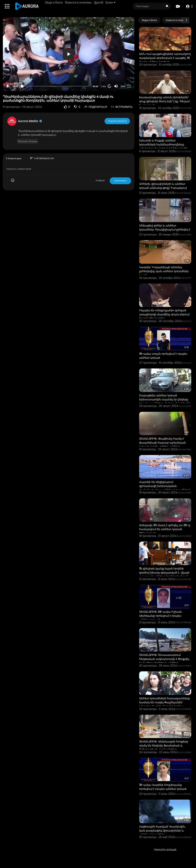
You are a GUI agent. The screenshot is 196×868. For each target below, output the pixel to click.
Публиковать (120, 181)
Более (111, 2)
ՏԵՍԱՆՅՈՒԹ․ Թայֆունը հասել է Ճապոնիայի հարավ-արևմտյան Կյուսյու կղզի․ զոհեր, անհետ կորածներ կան (163, 445)
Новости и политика (78, 2)
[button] (189, 6)
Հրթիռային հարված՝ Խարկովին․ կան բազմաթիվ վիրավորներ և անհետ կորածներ (163, 831)
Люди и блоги (54, 2)
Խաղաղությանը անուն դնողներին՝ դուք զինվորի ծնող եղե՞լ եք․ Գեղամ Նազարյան (164, 101)
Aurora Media (30, 121)
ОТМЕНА (100, 181)
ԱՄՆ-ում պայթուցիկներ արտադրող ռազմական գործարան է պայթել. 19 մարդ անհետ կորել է (165, 58)
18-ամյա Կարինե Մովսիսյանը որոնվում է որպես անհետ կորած (163, 787)
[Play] (8, 86)
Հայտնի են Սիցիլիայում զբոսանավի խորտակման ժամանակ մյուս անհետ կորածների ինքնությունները (165, 488)
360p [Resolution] (123, 86)
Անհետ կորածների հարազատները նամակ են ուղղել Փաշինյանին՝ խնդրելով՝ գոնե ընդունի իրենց (165, 702)
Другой (99, 2)
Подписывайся (117, 121)
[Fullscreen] (129, 86)
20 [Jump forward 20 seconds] (109, 86)
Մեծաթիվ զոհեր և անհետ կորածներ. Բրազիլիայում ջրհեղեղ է (165, 228)
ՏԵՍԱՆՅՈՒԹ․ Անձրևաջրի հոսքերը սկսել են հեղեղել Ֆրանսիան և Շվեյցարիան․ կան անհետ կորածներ (164, 748)
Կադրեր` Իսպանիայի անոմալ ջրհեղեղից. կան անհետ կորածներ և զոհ (164, 271)
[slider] (56, 86)
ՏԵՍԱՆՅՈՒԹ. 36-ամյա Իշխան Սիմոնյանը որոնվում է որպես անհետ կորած (160, 616)
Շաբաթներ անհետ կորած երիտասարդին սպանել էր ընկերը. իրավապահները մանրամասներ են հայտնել (165, 401)
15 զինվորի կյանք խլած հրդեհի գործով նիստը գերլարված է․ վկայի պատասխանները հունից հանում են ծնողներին (164, 575)
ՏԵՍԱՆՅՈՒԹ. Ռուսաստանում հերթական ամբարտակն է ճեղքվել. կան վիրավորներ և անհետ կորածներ (164, 661)
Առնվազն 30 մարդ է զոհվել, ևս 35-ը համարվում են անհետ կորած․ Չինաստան (165, 529)
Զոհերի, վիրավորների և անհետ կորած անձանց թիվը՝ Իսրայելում (163, 186)
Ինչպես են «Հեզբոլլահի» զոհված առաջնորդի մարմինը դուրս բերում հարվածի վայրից (164, 314)
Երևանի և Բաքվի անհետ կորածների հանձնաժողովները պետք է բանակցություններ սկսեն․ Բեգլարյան (164, 146)
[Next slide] (186, 20)
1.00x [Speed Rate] (103, 86)
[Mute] (116, 86)
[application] (69, 54)
